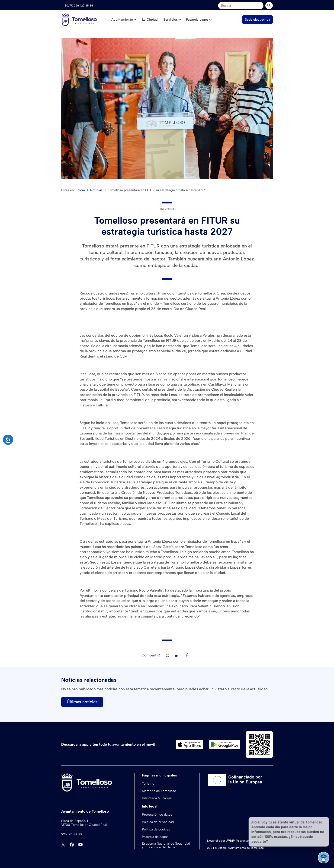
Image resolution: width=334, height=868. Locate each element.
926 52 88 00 (72, 834)
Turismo (148, 784)
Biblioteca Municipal (157, 798)
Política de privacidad (158, 822)
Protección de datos (157, 815)
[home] (79, 19)
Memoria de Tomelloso (159, 791)
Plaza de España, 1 (75, 821)
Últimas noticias (82, 702)
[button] (124, 20)
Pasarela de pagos (155, 837)
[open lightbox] (167, 109)
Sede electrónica (257, 20)
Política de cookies (156, 829)
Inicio (81, 190)
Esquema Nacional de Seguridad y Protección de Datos (166, 846)
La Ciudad (150, 20)
